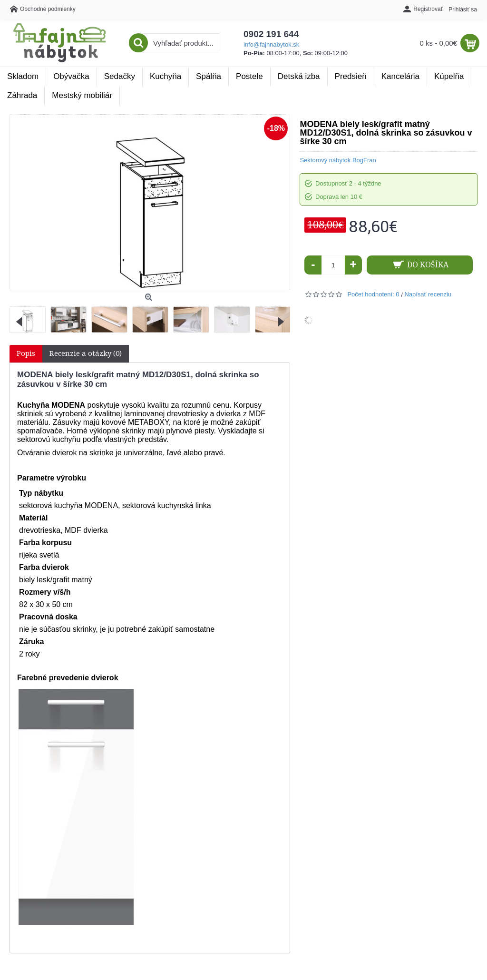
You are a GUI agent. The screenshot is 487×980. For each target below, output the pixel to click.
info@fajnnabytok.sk (271, 44)
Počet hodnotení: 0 (373, 294)
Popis (26, 353)
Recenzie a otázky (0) (86, 353)
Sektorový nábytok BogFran (338, 160)
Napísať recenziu (428, 294)
